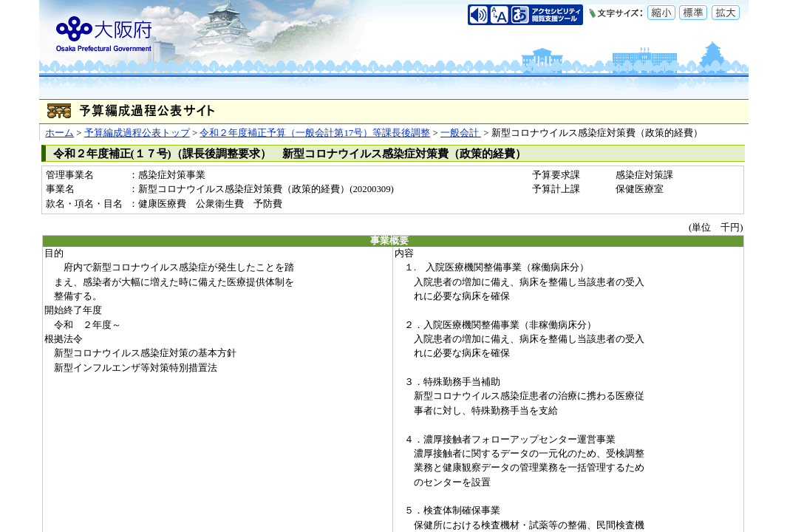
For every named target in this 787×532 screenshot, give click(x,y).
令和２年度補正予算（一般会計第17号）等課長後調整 (315, 133)
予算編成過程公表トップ (137, 133)
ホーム (59, 133)
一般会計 (461, 133)
